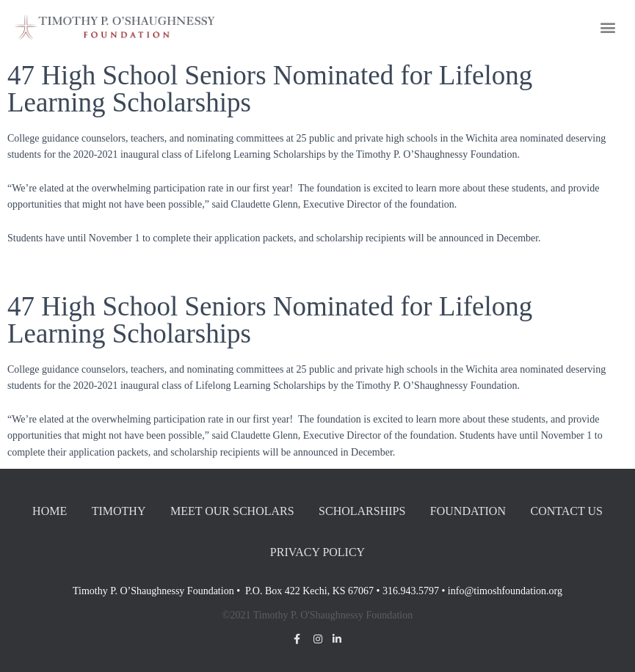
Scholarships (362, 511)
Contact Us (566, 511)
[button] (608, 27)
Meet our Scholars (232, 511)
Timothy (119, 511)
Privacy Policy (317, 552)
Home (50, 511)
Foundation (468, 511)
